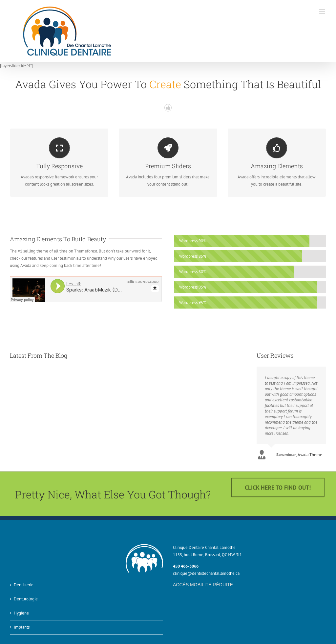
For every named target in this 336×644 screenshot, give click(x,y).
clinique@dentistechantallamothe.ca (206, 571)
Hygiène (21, 611)
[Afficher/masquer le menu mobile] (323, 12)
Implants (22, 625)
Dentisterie (24, 583)
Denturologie (26, 597)
